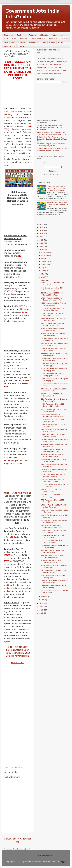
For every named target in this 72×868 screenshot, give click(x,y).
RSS (39, 53)
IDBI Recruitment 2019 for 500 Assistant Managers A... (52, 289)
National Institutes (18, 43)
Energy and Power (38, 39)
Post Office (34, 43)
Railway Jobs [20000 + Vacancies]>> (50, 67)
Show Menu (9, 35)
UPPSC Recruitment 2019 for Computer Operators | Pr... (51, 299)
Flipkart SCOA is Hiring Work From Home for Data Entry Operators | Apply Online (57, 188)
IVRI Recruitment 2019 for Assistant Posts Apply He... (54, 420)
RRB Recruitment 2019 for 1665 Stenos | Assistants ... (52, 501)
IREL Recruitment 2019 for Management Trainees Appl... (52, 415)
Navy (14, 39)
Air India (64, 39)
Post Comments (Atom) (22, 849)
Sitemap (22, 46)
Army (6, 43)
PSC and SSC (23, 767)
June (43, 271)
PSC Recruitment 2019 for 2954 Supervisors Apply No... (52, 481)
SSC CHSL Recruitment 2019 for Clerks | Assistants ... (53, 541)
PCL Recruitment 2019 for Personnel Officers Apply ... (54, 491)
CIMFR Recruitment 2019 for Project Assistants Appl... (54, 410)
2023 (42, 237)
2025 (42, 231)
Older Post (26, 839)
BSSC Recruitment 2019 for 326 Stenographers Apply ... (52, 375)
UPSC (6, 39)
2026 (42, 227)
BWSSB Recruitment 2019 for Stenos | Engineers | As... (54, 546)
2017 (42, 607)
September (46, 261)
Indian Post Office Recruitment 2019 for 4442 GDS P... (54, 466)
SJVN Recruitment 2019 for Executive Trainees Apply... (55, 566)
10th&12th (13, 767)
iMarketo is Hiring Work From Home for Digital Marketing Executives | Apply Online (52, 133)
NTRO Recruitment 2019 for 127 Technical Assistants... (53, 562)
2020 (42, 246)
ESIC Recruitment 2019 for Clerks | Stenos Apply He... (54, 395)
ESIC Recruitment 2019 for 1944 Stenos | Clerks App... (53, 551)
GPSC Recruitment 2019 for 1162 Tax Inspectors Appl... (54, 390)
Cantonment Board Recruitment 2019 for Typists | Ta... (54, 339)
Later (24, 13)
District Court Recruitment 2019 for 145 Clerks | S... (53, 425)
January (44, 600)
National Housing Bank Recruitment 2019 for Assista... (54, 536)
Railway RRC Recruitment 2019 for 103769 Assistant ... (53, 461)
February (45, 597)
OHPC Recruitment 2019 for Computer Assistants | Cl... (51, 526)
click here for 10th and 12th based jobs (16, 383)
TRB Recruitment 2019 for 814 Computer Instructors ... (52, 556)
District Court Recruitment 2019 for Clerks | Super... (53, 349)
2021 (42, 243)
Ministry (55, 35)
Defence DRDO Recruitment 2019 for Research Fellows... (54, 360)
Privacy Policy (9, 46)
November (45, 255)
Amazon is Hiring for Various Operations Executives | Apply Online (51, 145)
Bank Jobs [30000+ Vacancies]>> (49, 65)
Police (61, 43)
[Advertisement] (18, 95)
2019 (42, 249)
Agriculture (53, 39)
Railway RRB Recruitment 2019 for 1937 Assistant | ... (53, 531)
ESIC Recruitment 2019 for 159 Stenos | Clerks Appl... (52, 294)
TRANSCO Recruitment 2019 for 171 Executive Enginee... (54, 329)
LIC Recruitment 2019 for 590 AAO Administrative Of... (53, 572)
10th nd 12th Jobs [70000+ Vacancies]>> (52, 70)
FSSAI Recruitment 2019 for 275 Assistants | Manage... (53, 309)
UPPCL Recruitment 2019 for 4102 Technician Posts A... (53, 435)
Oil (62, 35)
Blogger (63, 862)
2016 (42, 610)
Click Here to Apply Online (18, 493)
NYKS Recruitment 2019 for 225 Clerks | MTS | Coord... (52, 405)
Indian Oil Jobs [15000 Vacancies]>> (50, 73)
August (44, 265)
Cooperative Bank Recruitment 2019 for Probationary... (54, 587)
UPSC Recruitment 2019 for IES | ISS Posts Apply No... (54, 380)
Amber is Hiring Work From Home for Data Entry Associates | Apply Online (52, 149)
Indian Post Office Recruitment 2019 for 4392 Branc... (54, 430)
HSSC (22, 306)
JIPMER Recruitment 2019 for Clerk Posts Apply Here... (54, 319)
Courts (52, 43)
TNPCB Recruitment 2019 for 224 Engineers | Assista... (53, 334)
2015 (42, 613)
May (43, 274)
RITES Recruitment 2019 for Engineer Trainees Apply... (55, 496)
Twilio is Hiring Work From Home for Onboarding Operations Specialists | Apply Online (52, 139)
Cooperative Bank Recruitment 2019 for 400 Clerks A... (54, 521)
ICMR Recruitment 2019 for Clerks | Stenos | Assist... (54, 577)
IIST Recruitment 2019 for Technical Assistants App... (54, 304)
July (43, 268)
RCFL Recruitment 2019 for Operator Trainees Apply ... (54, 365)
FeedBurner (57, 175)
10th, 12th (44, 35)
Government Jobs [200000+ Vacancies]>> (52, 62)
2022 (42, 240)
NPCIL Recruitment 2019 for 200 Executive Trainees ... (53, 284)
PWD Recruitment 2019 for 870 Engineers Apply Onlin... (52, 450)
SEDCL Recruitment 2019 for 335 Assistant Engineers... (53, 476)
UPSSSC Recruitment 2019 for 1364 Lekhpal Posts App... (54, 506)
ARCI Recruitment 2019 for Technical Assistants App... (54, 445)
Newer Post (10, 839)
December (45, 252)
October (44, 258)
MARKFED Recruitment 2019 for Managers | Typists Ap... (53, 324)
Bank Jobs (21, 35)
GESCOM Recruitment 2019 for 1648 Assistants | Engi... (54, 582)
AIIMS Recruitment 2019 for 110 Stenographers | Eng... (52, 314)
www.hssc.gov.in (12, 461)
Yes (48, 13)
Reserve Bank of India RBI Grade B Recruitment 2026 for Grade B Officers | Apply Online (51, 128)
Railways (33, 35)
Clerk (44, 43)
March (44, 280)
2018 (42, 604)
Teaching (23, 39)
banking (7, 588)
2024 (42, 234)
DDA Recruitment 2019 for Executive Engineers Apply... (54, 400)
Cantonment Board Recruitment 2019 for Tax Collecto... (54, 440)
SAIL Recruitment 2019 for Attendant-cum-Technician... (54, 344)
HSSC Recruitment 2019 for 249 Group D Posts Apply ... (53, 455)
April (43, 277)
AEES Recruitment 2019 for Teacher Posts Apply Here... (54, 370)
